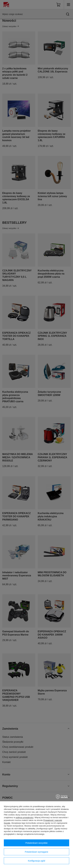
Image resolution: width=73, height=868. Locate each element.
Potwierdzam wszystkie (36, 843)
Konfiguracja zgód (36, 861)
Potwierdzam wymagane (36, 852)
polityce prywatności (24, 817)
